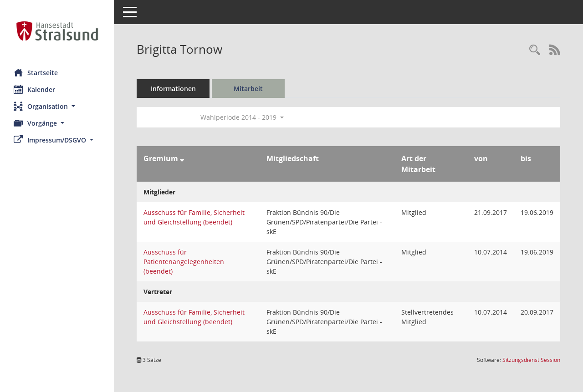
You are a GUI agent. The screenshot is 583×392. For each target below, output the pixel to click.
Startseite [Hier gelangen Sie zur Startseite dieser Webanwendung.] (36, 72)
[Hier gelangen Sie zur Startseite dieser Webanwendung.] (57, 31)
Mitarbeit (248, 89)
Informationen (173, 89)
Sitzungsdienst (531, 360)
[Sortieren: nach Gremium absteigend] (182, 158)
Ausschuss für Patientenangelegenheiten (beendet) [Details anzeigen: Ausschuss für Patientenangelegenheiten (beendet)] (184, 262)
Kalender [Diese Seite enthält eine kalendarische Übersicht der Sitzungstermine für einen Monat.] (34, 89)
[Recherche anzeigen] (535, 50)
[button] (57, 106)
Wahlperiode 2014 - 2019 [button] (242, 117)
